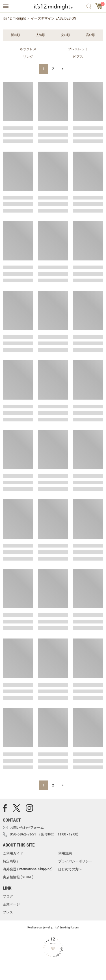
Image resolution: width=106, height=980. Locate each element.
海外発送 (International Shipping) (28, 869)
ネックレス (28, 49)
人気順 (41, 35)
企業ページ (11, 904)
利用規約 (65, 853)
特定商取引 (11, 861)
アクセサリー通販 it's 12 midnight (53, 7)
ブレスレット (78, 49)
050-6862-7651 (23, 834)
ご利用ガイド (13, 853)
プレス (8, 912)
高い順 (91, 35)
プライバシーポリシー (75, 861)
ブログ (8, 896)
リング (28, 57)
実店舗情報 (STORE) (18, 877)
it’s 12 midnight (14, 18)
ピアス (78, 57)
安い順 (65, 35)
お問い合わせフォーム (27, 828)
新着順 (15, 35)
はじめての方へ (70, 869)
